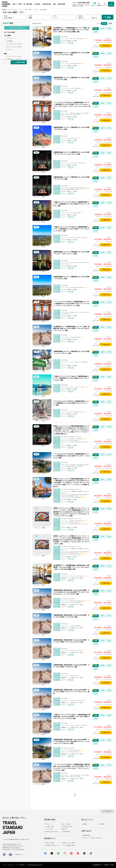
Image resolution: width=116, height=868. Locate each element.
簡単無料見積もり (87, 835)
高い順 (110, 23)
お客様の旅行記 (66, 832)
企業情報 (85, 824)
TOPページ (48, 824)
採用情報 (102, 824)
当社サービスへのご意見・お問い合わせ (92, 838)
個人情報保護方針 (97, 865)
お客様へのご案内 (50, 843)
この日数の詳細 (105, 46)
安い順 (104, 23)
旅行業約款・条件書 (109, 865)
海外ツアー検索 (66, 824)
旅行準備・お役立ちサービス (52, 845)
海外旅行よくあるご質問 (68, 843)
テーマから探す (49, 829)
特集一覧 (64, 829)
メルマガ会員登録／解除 (68, 845)
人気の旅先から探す (67, 827)
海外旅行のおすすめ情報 (51, 832)
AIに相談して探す (50, 827)
